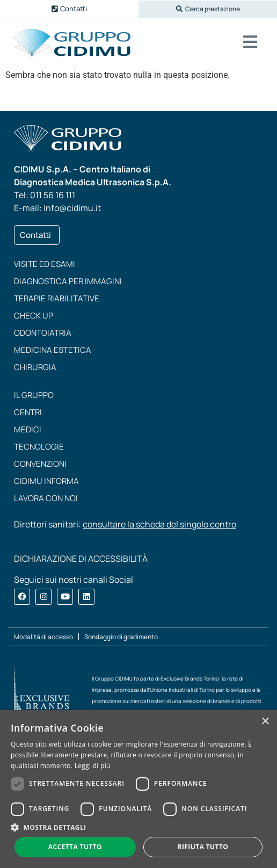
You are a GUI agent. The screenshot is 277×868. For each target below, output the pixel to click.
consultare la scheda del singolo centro (159, 524)
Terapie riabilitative (57, 298)
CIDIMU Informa (46, 481)
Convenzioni (40, 464)
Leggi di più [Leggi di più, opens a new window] (93, 766)
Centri (28, 412)
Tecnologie (39, 447)
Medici (28, 429)
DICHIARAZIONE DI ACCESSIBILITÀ (81, 559)
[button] (208, 9)
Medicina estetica (53, 350)
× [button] (265, 722)
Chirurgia (35, 367)
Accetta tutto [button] (75, 847)
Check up (34, 316)
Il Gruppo (34, 395)
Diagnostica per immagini (68, 281)
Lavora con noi (46, 498)
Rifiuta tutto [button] (203, 847)
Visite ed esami (45, 264)
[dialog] (138, 789)
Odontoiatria (43, 333)
